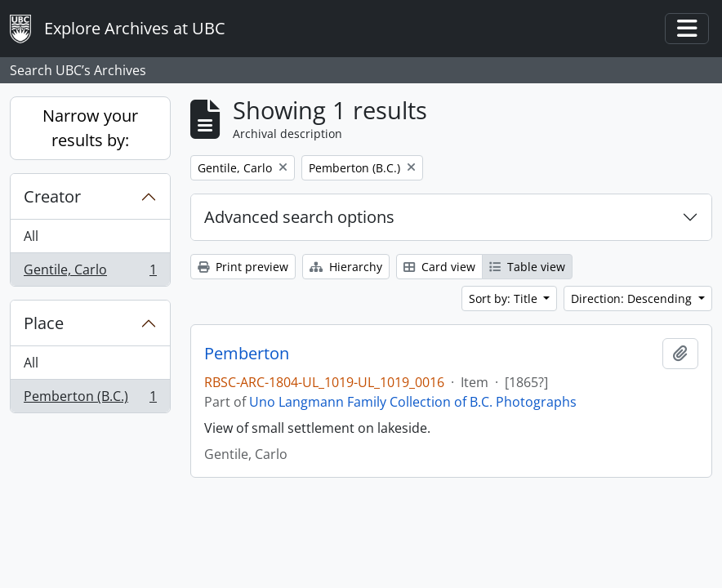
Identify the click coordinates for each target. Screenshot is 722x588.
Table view (527, 267)
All (31, 236)
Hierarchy (346, 267)
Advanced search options (299, 217)
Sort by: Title (505, 298)
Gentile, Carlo (90, 273)
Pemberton (247, 354)
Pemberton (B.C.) (90, 399)
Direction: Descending (633, 298)
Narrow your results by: (90, 128)
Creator (52, 196)
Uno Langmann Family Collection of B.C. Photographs (413, 402)
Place (44, 323)
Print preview (243, 267)
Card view (439, 267)
